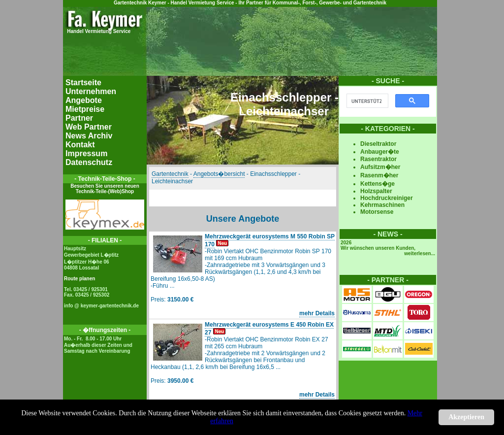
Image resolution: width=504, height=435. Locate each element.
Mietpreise (85, 109)
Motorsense (377, 212)
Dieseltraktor (378, 144)
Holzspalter (376, 191)
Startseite (83, 83)
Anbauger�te (380, 152)
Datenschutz (89, 162)
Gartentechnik (170, 174)
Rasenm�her (379, 175)
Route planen (79, 279)
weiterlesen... (420, 253)
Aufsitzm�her (380, 167)
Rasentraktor (378, 159)
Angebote (84, 100)
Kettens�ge (378, 184)
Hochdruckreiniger (387, 198)
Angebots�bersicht (219, 174)
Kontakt (80, 145)
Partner (79, 118)
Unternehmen (91, 91)
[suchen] (366, 101)
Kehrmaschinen (382, 205)
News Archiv (89, 136)
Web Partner (89, 127)
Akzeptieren (466, 417)
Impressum (86, 153)
